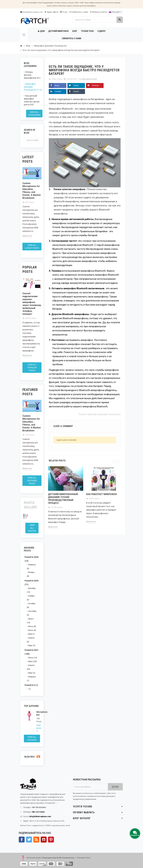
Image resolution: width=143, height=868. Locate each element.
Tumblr (76, 92)
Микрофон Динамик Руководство (104, 414)
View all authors (32, 738)
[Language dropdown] (115, 12)
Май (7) (31, 634)
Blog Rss (32, 757)
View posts (38, 727)
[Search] (98, 20)
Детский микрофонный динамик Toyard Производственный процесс (63, 499)
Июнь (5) (32, 630)
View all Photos (32, 528)
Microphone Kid (38, 713)
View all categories (34, 114)
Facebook (22, 840)
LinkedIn (58, 92)
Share (57, 86)
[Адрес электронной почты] (90, 787)
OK (115, 787)
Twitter (76, 86)
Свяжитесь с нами (79, 12)
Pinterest (95, 86)
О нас (64, 12)
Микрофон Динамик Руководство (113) (32, 87)
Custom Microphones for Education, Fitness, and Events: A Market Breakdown (32, 191)
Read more (27, 236)
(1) (30, 689)
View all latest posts (32, 247)
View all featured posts (32, 481)
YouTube (44, 840)
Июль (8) (32, 626)
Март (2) (32, 645)
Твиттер (29, 840)
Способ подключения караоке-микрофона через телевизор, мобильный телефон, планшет (32, 304)
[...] (57, 803)
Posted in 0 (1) (31, 685)
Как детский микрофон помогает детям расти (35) (32, 100)
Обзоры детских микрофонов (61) (32, 75)
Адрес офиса (51, 12)
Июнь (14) (33, 658)
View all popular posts (32, 368)
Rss (36, 840)
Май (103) (32, 661)
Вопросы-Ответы (99, 12)
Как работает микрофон (101, 494)
